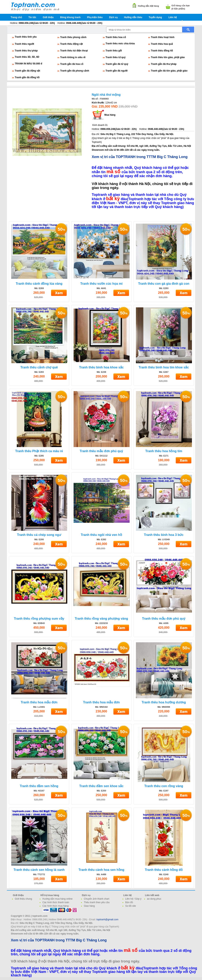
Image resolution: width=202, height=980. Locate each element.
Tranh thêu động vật (72, 44)
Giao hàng (89, 906)
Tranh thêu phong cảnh (73, 37)
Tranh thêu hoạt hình (163, 37)
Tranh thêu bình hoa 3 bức (164, 535)
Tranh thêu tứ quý (115, 57)
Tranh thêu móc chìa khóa (120, 44)
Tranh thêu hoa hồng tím (164, 451)
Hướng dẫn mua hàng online (58, 899)
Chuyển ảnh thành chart (97, 899)
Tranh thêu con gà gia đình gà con (164, 284)
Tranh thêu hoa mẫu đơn (39, 702)
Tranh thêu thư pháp (26, 51)
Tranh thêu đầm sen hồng (39, 786)
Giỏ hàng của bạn (181, 6)
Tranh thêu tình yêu (26, 37)
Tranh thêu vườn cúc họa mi (101, 284)
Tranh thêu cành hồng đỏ (164, 870)
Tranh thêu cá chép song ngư (39, 535)
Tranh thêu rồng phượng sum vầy (39, 619)
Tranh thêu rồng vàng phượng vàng (101, 619)
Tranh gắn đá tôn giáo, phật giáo (169, 71)
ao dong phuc (154, 899)
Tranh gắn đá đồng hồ (27, 77)
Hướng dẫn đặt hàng (148, 6)
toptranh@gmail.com (107, 920)
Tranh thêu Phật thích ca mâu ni (39, 451)
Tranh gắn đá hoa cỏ (72, 64)
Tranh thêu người (24, 44)
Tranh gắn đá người (116, 71)
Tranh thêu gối (114, 51)
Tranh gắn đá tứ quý (117, 64)
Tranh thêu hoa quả (162, 44)
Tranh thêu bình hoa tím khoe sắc (164, 367)
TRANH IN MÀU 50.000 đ (29, 64)
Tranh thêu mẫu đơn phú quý (101, 451)
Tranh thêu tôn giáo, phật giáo (168, 57)
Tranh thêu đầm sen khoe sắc (101, 786)
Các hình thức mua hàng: (56, 906)
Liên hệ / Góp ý (133, 899)
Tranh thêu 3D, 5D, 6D (27, 57)
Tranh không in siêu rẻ (73, 57)
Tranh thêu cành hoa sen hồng (101, 870)
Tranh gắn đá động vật (27, 71)
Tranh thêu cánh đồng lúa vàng (39, 284)
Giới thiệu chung (23, 899)
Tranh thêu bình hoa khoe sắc (101, 367)
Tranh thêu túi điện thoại (74, 51)
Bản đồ (129, 902)
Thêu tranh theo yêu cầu (97, 902)
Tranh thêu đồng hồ (162, 51)
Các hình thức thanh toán (56, 902)
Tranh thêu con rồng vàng (164, 786)
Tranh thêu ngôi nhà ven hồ (101, 535)
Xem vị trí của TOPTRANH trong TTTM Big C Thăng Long (140, 157)
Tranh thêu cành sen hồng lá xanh (39, 870)
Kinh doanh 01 (100, 125)
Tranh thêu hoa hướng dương (164, 702)
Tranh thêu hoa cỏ (116, 37)
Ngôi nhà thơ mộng (106, 95)
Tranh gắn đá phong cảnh (75, 71)
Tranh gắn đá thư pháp (164, 64)
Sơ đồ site (131, 906)
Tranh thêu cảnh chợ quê (39, 367)
